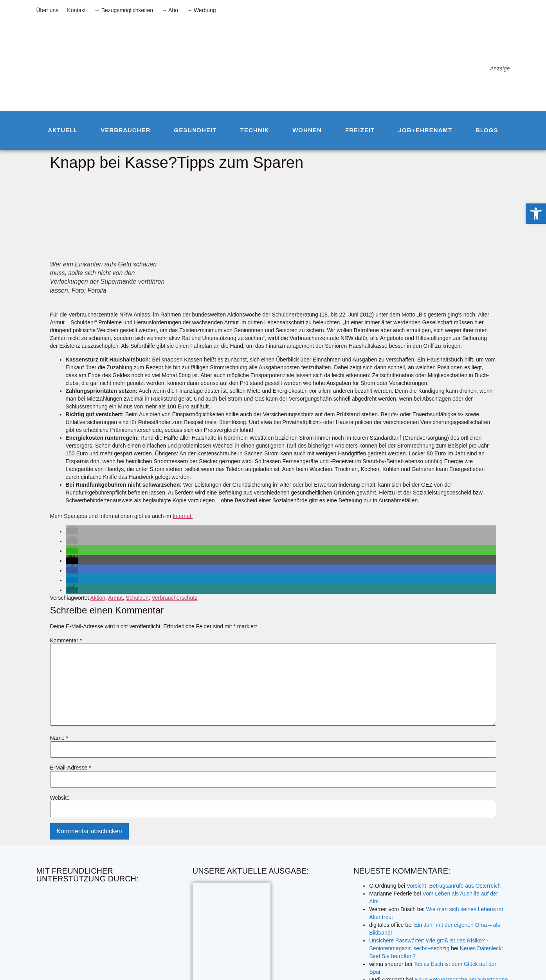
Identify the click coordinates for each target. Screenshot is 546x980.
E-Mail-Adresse (71, 768)
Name (59, 738)
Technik (255, 130)
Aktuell (62, 130)
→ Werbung (201, 10)
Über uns (48, 10)
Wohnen (307, 130)
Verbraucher (125, 130)
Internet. (183, 516)
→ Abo (170, 10)
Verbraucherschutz (174, 598)
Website (60, 798)
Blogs (487, 130)
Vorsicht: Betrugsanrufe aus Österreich (454, 886)
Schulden (137, 598)
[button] (72, 531)
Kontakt (76, 10)
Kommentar (66, 640)
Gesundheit (195, 130)
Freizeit (360, 130)
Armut (115, 598)
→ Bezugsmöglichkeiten (124, 10)
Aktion (98, 598)
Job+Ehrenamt (425, 130)
